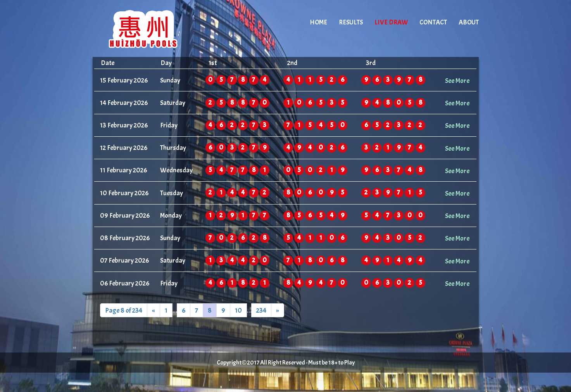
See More (457, 81)
